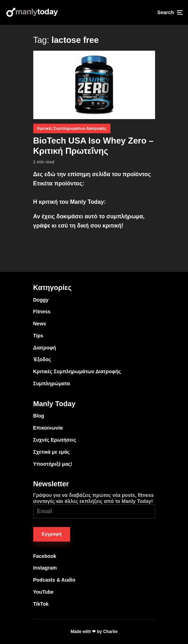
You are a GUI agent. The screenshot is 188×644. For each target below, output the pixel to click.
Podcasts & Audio (54, 580)
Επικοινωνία (48, 428)
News (40, 324)
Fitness (42, 312)
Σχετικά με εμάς (52, 452)
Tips (38, 336)
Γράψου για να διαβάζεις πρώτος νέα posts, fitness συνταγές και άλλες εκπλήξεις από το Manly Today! (94, 505)
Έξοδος (42, 359)
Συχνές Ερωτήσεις (55, 440)
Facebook (45, 556)
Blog (39, 416)
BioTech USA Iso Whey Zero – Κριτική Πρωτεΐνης (93, 146)
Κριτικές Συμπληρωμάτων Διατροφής (72, 128)
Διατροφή (45, 348)
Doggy (41, 300)
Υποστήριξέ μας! (53, 464)
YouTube (44, 592)
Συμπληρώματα (52, 383)
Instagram (45, 568)
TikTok (41, 604)
